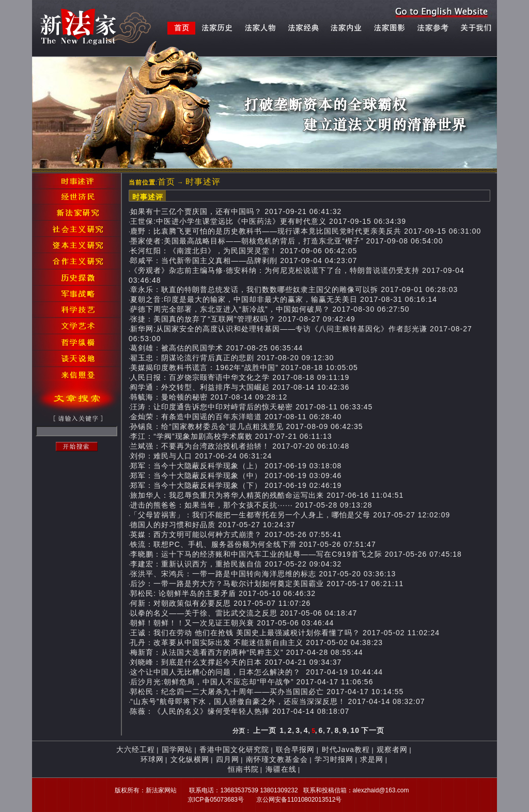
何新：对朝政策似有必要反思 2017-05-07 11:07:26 (220, 603)
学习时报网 (334, 759)
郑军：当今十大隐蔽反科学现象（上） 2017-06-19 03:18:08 (236, 466)
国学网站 (177, 749)
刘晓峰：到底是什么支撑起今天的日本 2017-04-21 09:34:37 (236, 662)
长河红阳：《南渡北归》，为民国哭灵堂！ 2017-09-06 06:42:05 (244, 251)
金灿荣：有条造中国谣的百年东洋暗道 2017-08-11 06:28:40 (236, 417)
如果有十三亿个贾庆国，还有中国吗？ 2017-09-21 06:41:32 (236, 211)
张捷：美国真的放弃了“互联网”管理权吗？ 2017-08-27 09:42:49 (243, 319)
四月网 (228, 759)
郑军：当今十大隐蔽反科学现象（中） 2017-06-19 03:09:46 (236, 476)
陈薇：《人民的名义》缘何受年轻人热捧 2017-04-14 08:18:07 (240, 711)
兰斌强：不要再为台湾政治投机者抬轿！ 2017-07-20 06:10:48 (240, 446)
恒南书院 (243, 769)
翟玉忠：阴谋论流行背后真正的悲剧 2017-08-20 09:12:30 (232, 358)
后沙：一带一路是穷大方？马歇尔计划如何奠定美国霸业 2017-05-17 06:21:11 (267, 584)
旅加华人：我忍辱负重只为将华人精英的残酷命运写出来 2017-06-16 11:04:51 (267, 495)
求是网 (372, 759)
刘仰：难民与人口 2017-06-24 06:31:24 (201, 456)
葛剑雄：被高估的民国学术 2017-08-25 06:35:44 (216, 348)
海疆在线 (281, 769)
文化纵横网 (190, 759)
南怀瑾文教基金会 (277, 759)
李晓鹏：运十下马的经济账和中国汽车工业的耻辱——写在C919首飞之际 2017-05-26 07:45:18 (296, 554)
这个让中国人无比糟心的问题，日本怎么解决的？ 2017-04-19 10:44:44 (256, 672)
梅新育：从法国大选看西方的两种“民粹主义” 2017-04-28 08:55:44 (246, 652)
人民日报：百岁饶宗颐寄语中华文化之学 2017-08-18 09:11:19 (240, 377)
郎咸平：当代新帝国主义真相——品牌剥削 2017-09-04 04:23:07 (244, 261)
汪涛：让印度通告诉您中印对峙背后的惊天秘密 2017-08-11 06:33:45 (251, 407)
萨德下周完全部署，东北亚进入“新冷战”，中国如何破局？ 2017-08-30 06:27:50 (270, 309)
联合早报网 (295, 749)
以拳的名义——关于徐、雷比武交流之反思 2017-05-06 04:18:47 (244, 613)
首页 (166, 182)
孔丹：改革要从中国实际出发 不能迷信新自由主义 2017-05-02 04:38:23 (256, 642)
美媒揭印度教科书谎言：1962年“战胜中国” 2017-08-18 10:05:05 (244, 367)
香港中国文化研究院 (234, 749)
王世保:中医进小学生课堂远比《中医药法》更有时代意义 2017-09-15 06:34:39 (268, 221)
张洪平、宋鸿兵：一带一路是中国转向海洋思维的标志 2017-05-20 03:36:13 (263, 574)
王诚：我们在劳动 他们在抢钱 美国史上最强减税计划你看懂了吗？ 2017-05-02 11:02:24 (285, 633)
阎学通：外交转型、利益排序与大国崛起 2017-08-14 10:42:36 (240, 387)
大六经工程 (136, 749)
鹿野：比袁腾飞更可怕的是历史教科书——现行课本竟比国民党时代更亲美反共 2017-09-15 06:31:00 (306, 231)
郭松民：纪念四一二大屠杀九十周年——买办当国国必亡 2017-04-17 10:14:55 (267, 692)
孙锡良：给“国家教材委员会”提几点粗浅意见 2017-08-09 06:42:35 (246, 426)
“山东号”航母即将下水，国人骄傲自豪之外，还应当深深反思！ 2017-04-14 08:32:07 (277, 701)
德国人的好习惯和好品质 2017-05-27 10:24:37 (213, 525)
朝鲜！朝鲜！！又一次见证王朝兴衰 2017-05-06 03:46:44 (232, 623)
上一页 (265, 730)
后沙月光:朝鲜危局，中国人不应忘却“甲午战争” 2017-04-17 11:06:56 (252, 682)
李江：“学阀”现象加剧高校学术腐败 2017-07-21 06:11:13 (231, 436)
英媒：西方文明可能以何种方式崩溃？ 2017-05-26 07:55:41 (236, 534)
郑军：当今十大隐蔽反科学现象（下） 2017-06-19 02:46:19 (236, 485)
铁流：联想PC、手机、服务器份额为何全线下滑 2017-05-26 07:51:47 (253, 544)
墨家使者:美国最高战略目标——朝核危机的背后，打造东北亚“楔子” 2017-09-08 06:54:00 (286, 241)
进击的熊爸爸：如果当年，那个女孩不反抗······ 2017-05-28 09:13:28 (251, 505)
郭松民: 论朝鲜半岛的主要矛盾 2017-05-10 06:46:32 (223, 593)
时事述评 (203, 182)
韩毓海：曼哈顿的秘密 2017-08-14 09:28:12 (209, 397)
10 (355, 730)
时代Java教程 (346, 749)
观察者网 (392, 749)
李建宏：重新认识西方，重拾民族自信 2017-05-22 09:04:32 (236, 564)
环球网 (152, 759)
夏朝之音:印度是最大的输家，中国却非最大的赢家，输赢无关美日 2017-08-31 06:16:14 (284, 299)
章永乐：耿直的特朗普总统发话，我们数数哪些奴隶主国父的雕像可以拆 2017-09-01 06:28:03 (294, 289)
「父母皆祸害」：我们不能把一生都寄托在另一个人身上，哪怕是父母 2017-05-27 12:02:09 (290, 515)
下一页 (373, 730)
